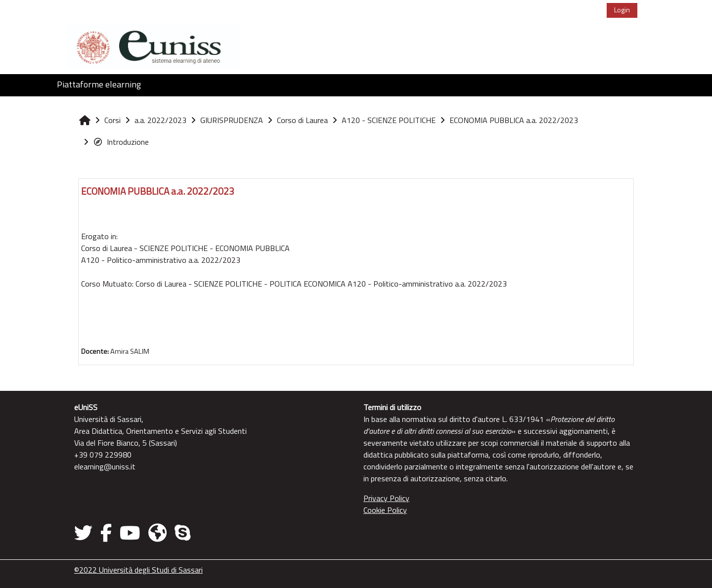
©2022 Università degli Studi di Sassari (138, 570)
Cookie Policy (385, 510)
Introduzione (121, 142)
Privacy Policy (386, 498)
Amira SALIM (130, 351)
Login (622, 10)
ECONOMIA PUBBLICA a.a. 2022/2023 (158, 191)
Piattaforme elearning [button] (99, 84)
